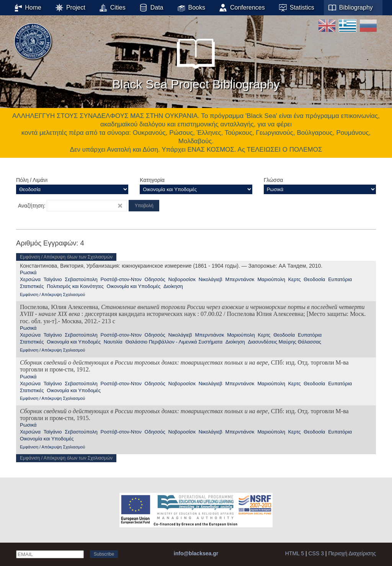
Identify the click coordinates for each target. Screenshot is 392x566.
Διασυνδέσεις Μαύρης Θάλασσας (284, 342)
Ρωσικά (28, 272)
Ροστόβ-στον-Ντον (121, 279)
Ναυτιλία (113, 342)
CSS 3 (316, 553)
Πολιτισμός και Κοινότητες (75, 286)
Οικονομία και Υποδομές (134, 286)
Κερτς (295, 279)
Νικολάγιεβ (211, 279)
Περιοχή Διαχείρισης (352, 553)
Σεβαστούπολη (81, 279)
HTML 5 (295, 553)
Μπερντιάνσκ (240, 279)
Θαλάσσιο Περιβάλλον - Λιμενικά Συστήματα (174, 342)
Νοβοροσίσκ (182, 279)
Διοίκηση (173, 286)
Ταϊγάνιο (53, 279)
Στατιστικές (32, 286)
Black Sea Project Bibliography (196, 61)
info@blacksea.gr (196, 553)
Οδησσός (155, 279)
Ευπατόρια (340, 279)
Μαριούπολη (271, 279)
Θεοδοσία (314, 279)
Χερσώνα (30, 279)
